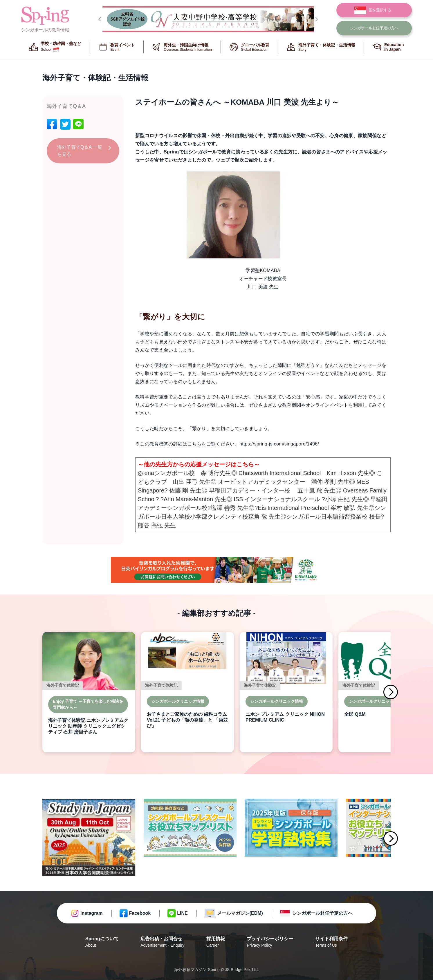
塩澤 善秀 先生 (230, 508)
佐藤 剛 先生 (185, 490)
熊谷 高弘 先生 (157, 525)
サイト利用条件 (331, 942)
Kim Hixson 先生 (348, 473)
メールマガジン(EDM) (240, 913)
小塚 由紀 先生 (344, 499)
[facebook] (52, 124)
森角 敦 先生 (264, 517)
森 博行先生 (216, 473)
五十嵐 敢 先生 (316, 490)
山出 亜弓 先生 (192, 482)
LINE (182, 913)
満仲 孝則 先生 (330, 482)
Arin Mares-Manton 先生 (195, 499)
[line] (78, 124)
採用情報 (216, 942)
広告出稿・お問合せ (162, 942)
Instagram (91, 913)
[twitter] (65, 124)
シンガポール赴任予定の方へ (322, 913)
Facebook (140, 913)
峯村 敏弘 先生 (350, 508)
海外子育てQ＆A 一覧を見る (80, 151)
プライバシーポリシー (270, 942)
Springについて (102, 942)
